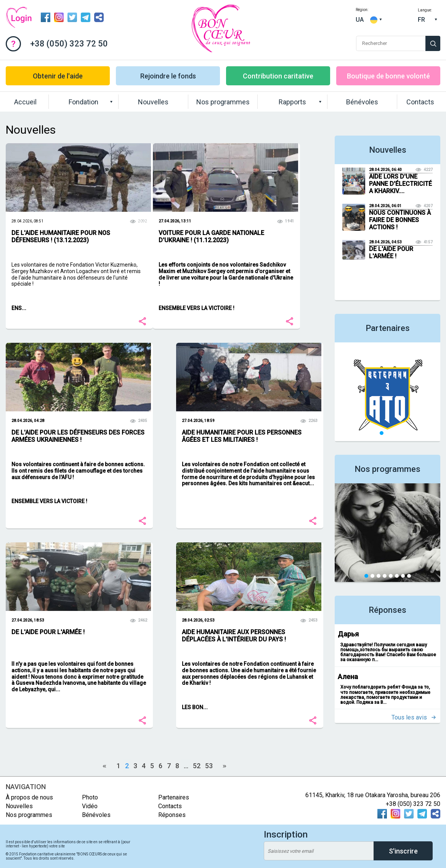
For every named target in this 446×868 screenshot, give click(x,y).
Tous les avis (409, 717)
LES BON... (195, 707)
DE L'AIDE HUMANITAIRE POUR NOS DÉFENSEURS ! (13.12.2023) (61, 237)
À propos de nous (29, 797)
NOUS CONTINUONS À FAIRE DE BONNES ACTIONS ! (400, 220)
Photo (90, 797)
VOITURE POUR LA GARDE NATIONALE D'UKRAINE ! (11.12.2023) (211, 237)
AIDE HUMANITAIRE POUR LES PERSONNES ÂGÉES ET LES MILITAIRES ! (242, 436)
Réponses (387, 610)
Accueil (25, 102)
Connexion (19, 18)
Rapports (292, 102)
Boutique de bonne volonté (388, 76)
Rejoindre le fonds (168, 76)
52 (197, 766)
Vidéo (90, 806)
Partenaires (388, 328)
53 (209, 766)
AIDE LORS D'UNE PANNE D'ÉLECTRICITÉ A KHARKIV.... (400, 184)
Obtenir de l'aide (58, 76)
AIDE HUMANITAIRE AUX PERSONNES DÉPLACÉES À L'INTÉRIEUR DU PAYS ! (234, 636)
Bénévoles (362, 102)
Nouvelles (153, 102)
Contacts (420, 102)
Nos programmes (223, 102)
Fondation (83, 102)
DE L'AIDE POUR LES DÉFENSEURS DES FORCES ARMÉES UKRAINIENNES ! (78, 436)
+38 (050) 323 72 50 (69, 44)
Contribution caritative (278, 76)
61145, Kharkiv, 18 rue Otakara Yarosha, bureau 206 (373, 795)
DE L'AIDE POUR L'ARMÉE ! (48, 632)
